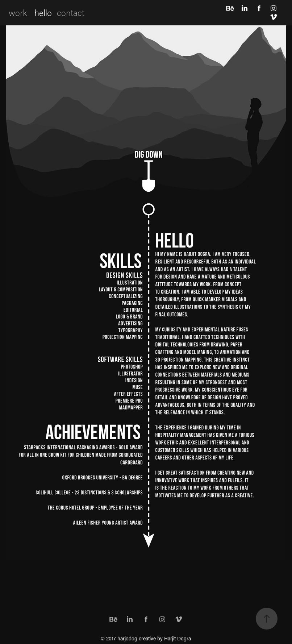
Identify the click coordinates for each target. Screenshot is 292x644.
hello (43, 13)
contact (71, 13)
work (18, 13)
